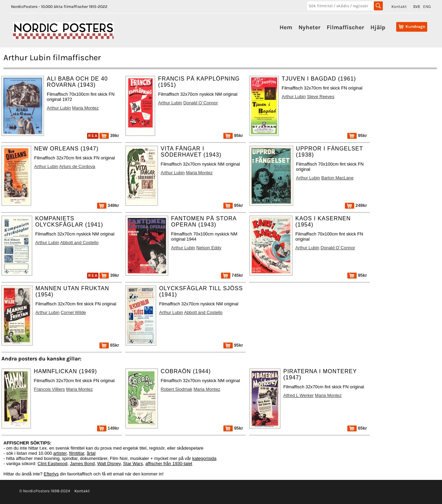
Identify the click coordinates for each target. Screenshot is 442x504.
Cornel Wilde (73, 312)
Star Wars (133, 464)
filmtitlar (77, 453)
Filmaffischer (345, 27)
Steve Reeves (321, 97)
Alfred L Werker (298, 395)
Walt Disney (109, 464)
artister (60, 453)
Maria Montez (85, 108)
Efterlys (51, 474)
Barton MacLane (337, 178)
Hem (286, 27)
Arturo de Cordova (77, 166)
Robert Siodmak (177, 389)
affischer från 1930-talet (169, 464)
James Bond (82, 464)
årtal (91, 453)
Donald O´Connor (201, 103)
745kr (232, 275)
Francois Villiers (49, 389)
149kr (108, 428)
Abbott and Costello (80, 243)
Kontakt (399, 7)
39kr (109, 135)
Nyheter (309, 27)
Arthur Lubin (59, 108)
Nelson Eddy (209, 248)
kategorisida (204, 458)
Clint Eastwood (52, 464)
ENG (427, 7)
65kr (109, 345)
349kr (108, 205)
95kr (233, 135)
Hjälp (378, 27)
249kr (356, 205)
